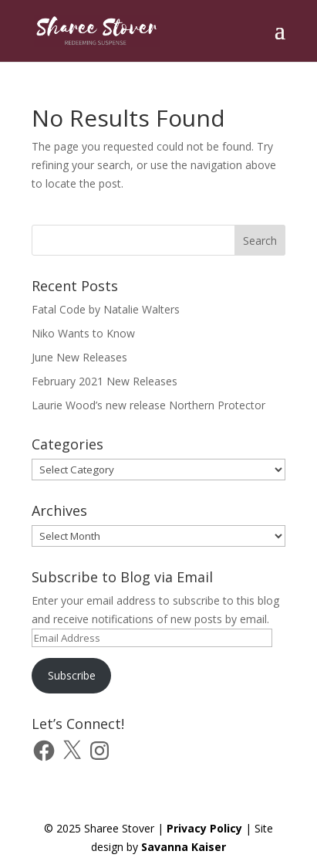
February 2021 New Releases (105, 381)
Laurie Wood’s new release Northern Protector (148, 405)
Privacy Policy (204, 828)
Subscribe (72, 675)
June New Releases (79, 357)
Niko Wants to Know (83, 333)
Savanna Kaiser (184, 847)
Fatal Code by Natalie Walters (106, 309)
